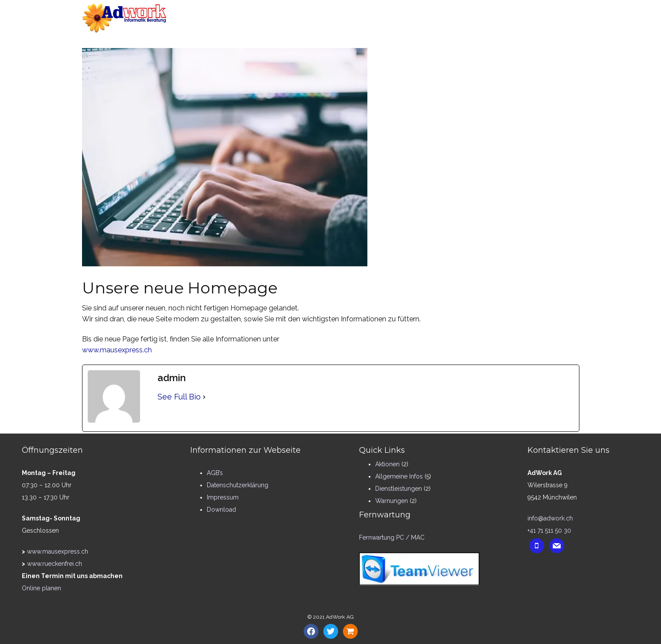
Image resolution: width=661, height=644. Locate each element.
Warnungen (392, 501)
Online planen (41, 588)
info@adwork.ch (550, 518)
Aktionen (387, 464)
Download (221, 510)
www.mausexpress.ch (117, 350)
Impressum (223, 497)
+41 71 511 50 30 (549, 530)
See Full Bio (179, 397)
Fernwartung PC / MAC (392, 537)
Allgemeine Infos (399, 476)
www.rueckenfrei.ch (55, 564)
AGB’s (215, 473)
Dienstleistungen (399, 489)
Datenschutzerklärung (238, 485)
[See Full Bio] (204, 397)
